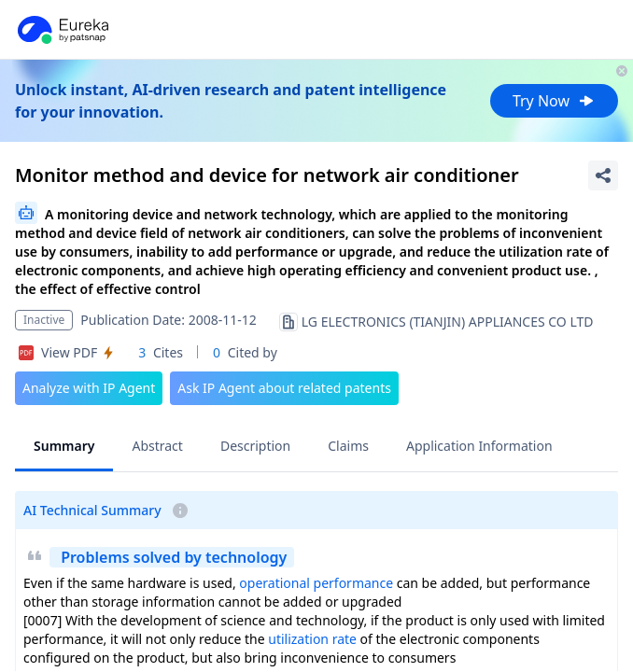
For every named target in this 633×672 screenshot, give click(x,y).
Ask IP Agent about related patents (284, 388)
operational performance (316, 583)
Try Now (554, 101)
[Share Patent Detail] (603, 175)
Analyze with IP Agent (89, 388)
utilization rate (312, 639)
